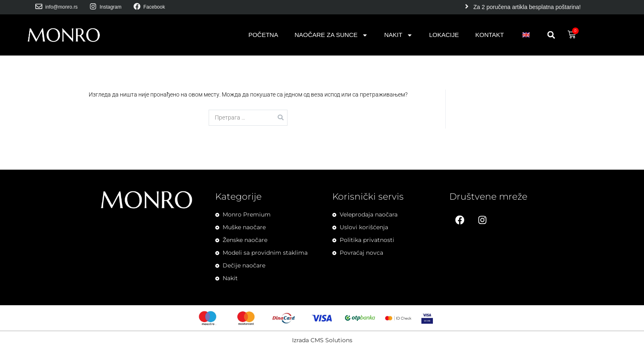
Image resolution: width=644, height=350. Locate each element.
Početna (263, 35)
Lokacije (444, 35)
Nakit (399, 35)
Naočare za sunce (331, 35)
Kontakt (490, 35)
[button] (551, 35)
